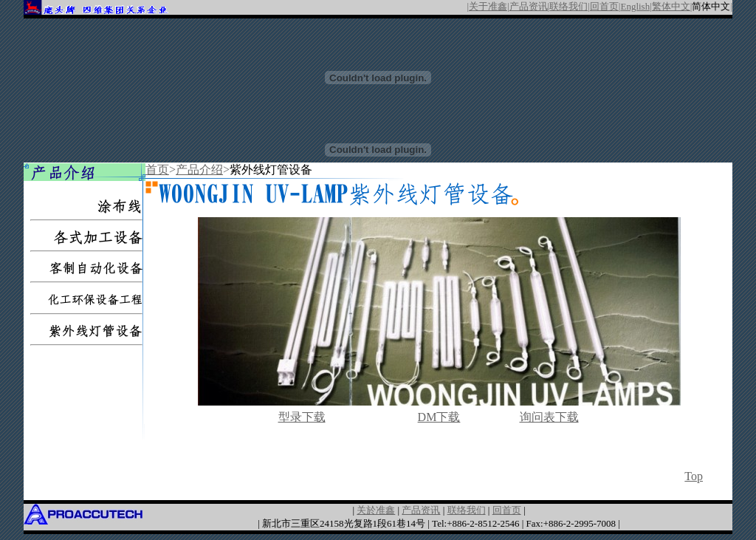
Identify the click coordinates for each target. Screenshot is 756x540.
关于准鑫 (488, 6)
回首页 (604, 6)
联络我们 (568, 6)
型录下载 (302, 417)
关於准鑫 (376, 510)
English (635, 6)
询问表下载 (549, 417)
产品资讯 (529, 6)
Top (694, 476)
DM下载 (439, 417)
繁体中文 (671, 6)
